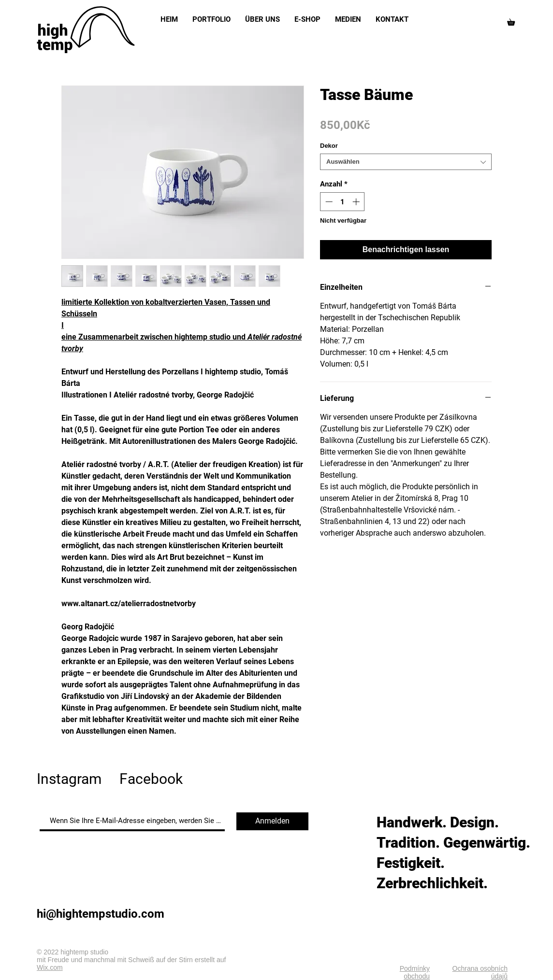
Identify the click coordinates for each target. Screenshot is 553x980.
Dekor (329, 146)
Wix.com (50, 967)
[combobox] (406, 162)
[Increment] (357, 202)
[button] (514, 21)
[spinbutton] (342, 202)
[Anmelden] (272, 821)
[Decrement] (328, 202)
